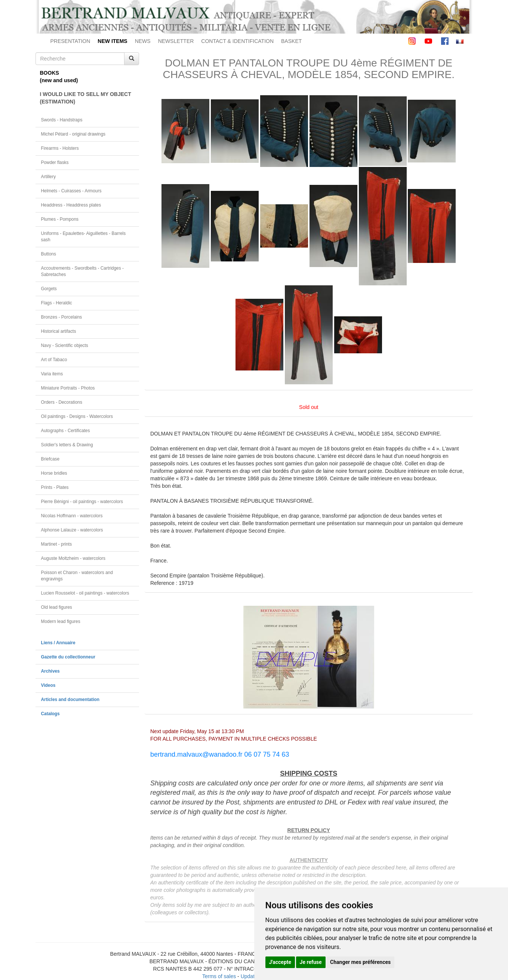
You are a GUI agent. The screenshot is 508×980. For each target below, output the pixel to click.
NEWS (143, 41)
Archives (50, 671)
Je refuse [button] (311, 962)
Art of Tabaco (54, 360)
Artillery (49, 177)
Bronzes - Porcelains (62, 317)
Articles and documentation (70, 700)
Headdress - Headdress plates (71, 205)
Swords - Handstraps (62, 120)
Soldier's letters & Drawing (67, 445)
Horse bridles (54, 473)
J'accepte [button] (280, 962)
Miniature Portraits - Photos (68, 388)
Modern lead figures (61, 621)
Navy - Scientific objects (65, 345)
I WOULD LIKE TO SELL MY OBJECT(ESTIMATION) (86, 98)
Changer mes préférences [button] (360, 962)
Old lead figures (57, 607)
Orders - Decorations (62, 402)
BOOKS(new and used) (59, 77)
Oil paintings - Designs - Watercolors (77, 416)
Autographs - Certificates (66, 431)
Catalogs (50, 714)
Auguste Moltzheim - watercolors (73, 558)
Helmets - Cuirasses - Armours (71, 191)
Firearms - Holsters (60, 148)
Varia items (52, 374)
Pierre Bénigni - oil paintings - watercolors (82, 502)
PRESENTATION (70, 41)
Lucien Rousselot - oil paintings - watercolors (85, 593)
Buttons (49, 254)
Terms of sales (219, 976)
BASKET (291, 41)
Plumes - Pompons (60, 219)
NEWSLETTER (176, 41)
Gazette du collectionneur (68, 657)
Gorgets (49, 289)
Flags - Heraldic (57, 303)
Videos (48, 685)
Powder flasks (55, 162)
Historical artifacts (59, 331)
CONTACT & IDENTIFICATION (237, 41)
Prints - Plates (55, 487)
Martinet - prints (57, 544)
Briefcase (50, 459)
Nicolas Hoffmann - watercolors (72, 516)
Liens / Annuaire (58, 643)
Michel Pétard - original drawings (73, 134)
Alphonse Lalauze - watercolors (72, 530)
